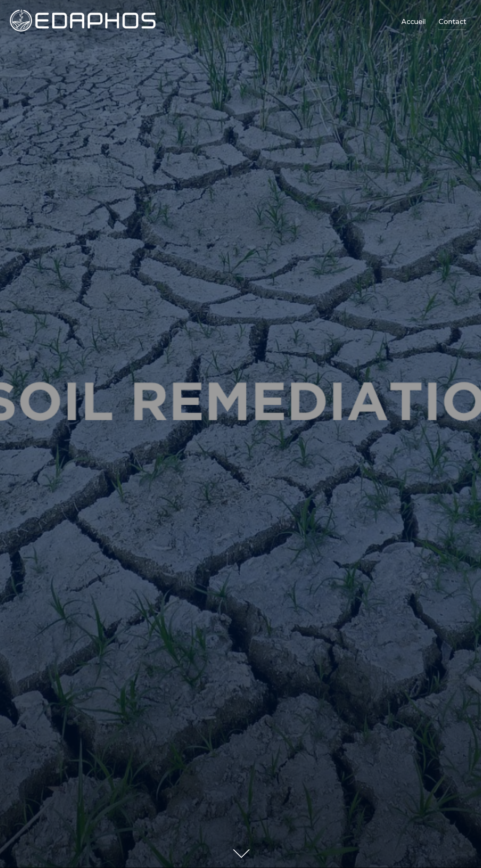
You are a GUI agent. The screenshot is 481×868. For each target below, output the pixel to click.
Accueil (414, 22)
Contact (452, 22)
